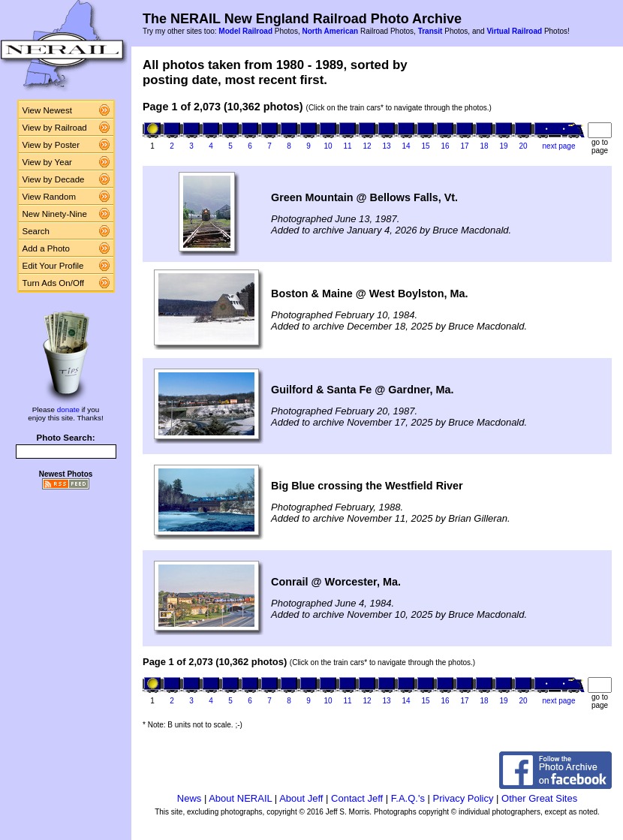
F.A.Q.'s (408, 798)
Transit (430, 31)
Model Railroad (245, 31)
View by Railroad (55, 128)
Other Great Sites (539, 798)
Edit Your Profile (53, 266)
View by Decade (54, 179)
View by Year (47, 162)
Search (36, 231)
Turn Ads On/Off (54, 283)
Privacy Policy (463, 798)
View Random (49, 197)
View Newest (47, 110)
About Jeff (301, 798)
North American (330, 31)
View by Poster (51, 145)
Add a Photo (46, 248)
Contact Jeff (357, 798)
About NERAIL (240, 798)
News (190, 798)
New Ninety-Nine (55, 214)
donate (68, 409)
